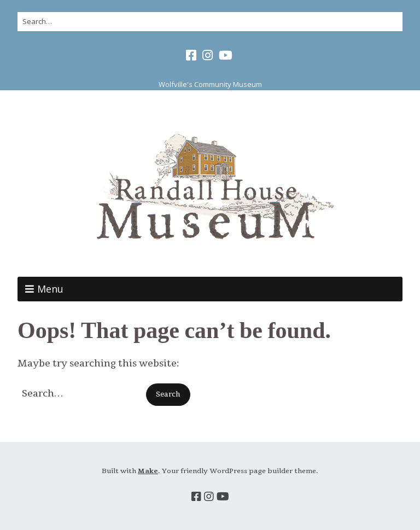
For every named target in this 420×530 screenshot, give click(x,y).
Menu (50, 289)
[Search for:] (210, 22)
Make (148, 471)
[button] (168, 395)
